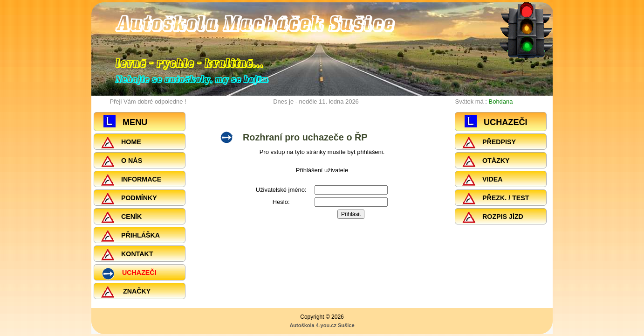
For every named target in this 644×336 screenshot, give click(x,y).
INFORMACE (131, 180)
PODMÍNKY (129, 198)
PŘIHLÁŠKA (130, 236)
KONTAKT (127, 254)
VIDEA (483, 180)
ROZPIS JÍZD (493, 217)
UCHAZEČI (129, 274)
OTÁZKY (486, 161)
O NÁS (122, 161)
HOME (121, 142)
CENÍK (121, 217)
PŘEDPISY (489, 142)
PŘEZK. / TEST (496, 198)
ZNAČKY (126, 292)
